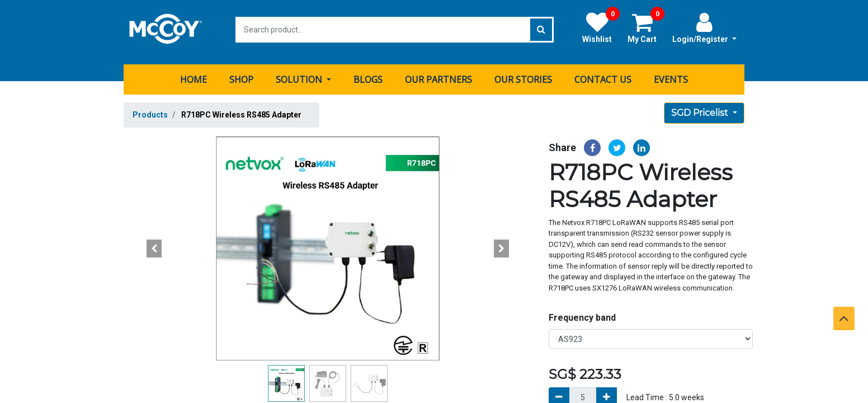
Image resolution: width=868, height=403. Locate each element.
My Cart (646, 27)
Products (150, 110)
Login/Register (704, 27)
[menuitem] (194, 74)
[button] (154, 243)
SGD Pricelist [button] (701, 108)
